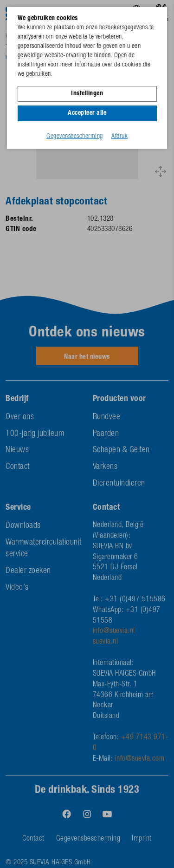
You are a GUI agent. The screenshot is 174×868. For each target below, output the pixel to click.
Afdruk (119, 137)
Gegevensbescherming (75, 137)
